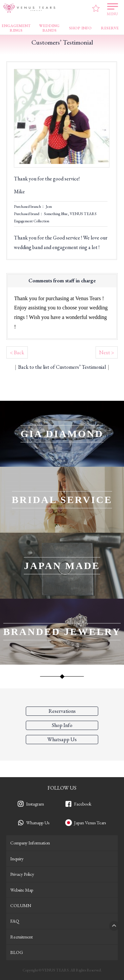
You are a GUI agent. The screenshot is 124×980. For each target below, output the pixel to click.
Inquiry (17, 859)
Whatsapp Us (38, 823)
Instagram (35, 804)
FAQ (15, 921)
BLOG (17, 952)
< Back (17, 352)
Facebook (83, 804)
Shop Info (62, 725)
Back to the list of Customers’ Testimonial (62, 367)
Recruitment (21, 937)
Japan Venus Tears (90, 823)
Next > (107, 352)
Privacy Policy (22, 874)
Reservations (62, 711)
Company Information (30, 843)
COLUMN (21, 905)
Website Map (22, 890)
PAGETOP (114, 926)
